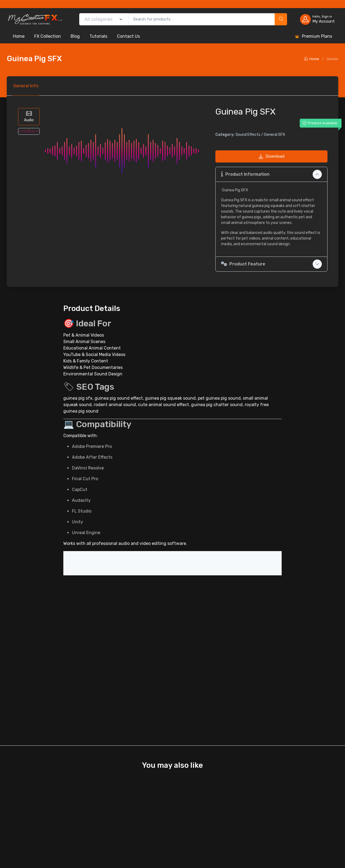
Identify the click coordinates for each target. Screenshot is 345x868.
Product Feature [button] (243, 264)
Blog (75, 36)
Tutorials (98, 36)
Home (19, 36)
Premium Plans (313, 36)
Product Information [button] (245, 174)
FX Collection (48, 36)
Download (271, 156)
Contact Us (128, 36)
